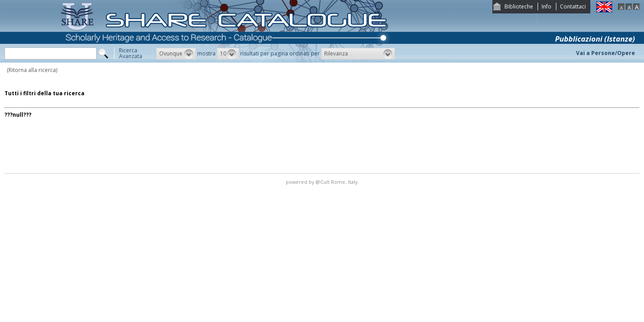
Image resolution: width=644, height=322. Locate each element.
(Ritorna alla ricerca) (32, 70)
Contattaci (573, 6)
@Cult (323, 182)
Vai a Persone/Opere (606, 53)
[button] (176, 54)
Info (547, 6)
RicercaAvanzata (131, 53)
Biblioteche (519, 6)
